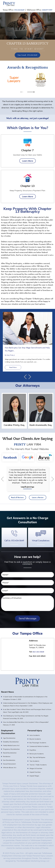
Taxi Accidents (34, 761)
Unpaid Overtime (35, 772)
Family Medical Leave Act (11, 745)
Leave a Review (39, 497)
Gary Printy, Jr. (11, 355)
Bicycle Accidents (35, 739)
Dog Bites (33, 750)
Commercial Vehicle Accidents (39, 746)
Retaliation (7, 756)
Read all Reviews (16, 497)
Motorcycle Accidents (37, 754)
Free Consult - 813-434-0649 (27, 55)
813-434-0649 (19, 10)
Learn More (28, 160)
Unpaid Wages (34, 776)
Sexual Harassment (9, 764)
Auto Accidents (35, 735)
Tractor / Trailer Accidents (38, 765)
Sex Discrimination (9, 760)
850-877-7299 (48, 10)
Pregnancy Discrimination (11, 749)
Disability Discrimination (11, 742)
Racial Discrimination (10, 753)
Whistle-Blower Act (10, 767)
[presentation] (22, 91)
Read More (15, 367)
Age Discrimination (9, 738)
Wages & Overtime (36, 768)
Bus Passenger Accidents (38, 742)
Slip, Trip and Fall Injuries (37, 757)
